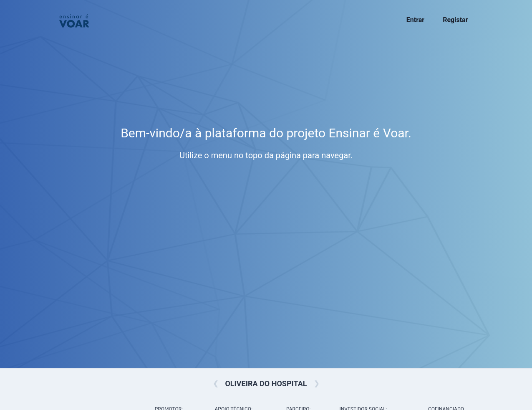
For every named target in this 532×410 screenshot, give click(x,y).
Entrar (415, 20)
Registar (455, 20)
